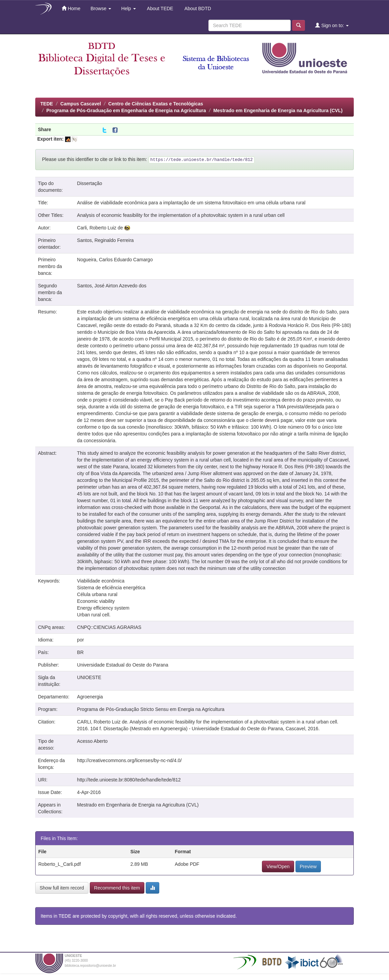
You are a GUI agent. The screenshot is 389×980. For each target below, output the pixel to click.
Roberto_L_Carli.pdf (59, 864)
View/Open (278, 866)
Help (129, 8)
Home (71, 8)
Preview (308, 866)
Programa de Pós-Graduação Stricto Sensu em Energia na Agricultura (151, 709)
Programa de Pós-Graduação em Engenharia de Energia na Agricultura (126, 110)
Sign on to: (332, 25)
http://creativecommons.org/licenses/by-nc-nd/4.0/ (129, 760)
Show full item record (62, 888)
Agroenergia (90, 697)
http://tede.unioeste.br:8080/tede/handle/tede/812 (129, 780)
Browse (101, 8)
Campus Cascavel (81, 104)
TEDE (47, 104)
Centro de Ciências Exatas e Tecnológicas (156, 104)
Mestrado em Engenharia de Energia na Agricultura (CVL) (278, 110)
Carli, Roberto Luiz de (100, 228)
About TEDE (160, 8)
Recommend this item (117, 888)
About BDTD (197, 8)
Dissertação (89, 183)
